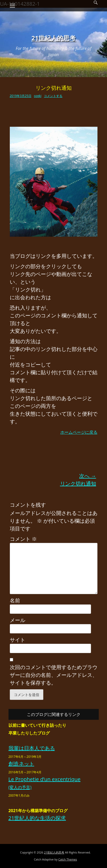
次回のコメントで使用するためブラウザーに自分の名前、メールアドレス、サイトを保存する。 (54, 675)
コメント (23, 539)
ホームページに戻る (79, 432)
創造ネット (21, 764)
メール (18, 620)
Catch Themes (68, 859)
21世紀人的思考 (54, 38)
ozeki (38, 96)
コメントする (53, 96)
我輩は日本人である (32, 748)
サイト (18, 640)
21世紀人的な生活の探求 (37, 818)
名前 (15, 600)
